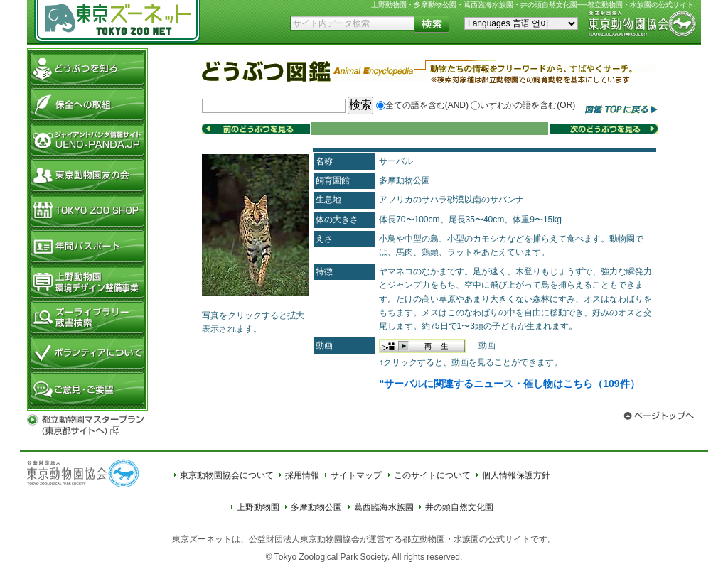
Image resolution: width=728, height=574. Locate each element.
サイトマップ (356, 475)
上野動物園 (258, 507)
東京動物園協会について (227, 475)
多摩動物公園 (316, 507)
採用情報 (302, 475)
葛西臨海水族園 (384, 507)
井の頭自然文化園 (459, 507)
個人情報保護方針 (516, 475)
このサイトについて (432, 475)
